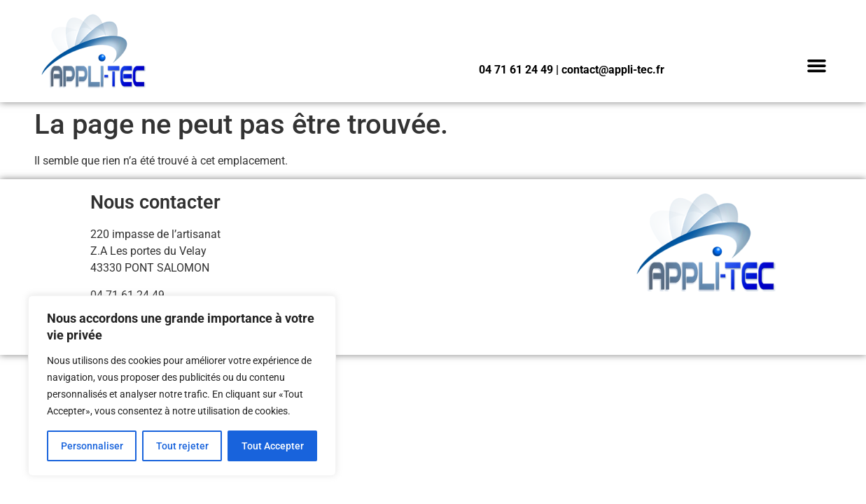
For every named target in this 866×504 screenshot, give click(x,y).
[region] (182, 386)
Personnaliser (92, 446)
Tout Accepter (273, 446)
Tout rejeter (182, 446)
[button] (817, 66)
